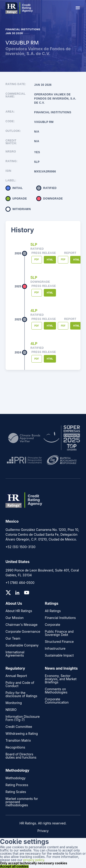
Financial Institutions (60, 618)
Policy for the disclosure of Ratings (21, 694)
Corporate (53, 625)
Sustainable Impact (59, 655)
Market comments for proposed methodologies (22, 802)
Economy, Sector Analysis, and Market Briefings (61, 679)
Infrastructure (55, 649)
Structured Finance (59, 642)
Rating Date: (16, 84)
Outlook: (13, 131)
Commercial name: (15, 95)
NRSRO (11, 152)
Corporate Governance (23, 632)
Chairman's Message (21, 625)
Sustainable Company (22, 645)
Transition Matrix (18, 740)
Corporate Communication (57, 701)
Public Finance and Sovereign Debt (59, 633)
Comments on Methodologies (56, 691)
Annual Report (16, 676)
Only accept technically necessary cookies (34, 863)
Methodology (15, 778)
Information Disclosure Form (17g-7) (23, 718)
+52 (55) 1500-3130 (21, 547)
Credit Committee (19, 727)
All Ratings (53, 611)
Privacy (43, 831)
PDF (37, 259)
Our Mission (15, 618)
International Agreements (15, 654)
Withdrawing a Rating (22, 734)
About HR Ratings (19, 611)
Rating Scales (16, 792)
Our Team (13, 638)
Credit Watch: (11, 142)
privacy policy (34, 860)
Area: (10, 112)
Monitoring (14, 703)
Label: (11, 180)
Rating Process (17, 785)
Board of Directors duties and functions (21, 756)
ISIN (8, 171)
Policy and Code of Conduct (20, 684)
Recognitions (15, 747)
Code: (10, 121)
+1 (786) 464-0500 (20, 583)
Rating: (11, 161)
